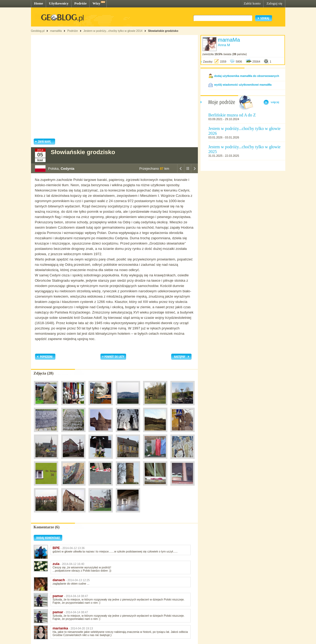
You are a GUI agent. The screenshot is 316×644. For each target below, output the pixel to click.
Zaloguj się (274, 3)
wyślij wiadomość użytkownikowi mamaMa (243, 85)
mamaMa (56, 31)
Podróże (81, 3)
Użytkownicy (59, 3)
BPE (56, 548)
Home (39, 3)
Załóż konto (252, 3)
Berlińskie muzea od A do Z (232, 115)
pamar (58, 596)
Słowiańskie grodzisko (163, 31)
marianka (61, 628)
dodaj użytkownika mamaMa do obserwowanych (247, 76)
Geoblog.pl (38, 31)
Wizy (96, 3)
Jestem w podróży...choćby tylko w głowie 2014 (113, 31)
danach (59, 580)
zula (56, 564)
